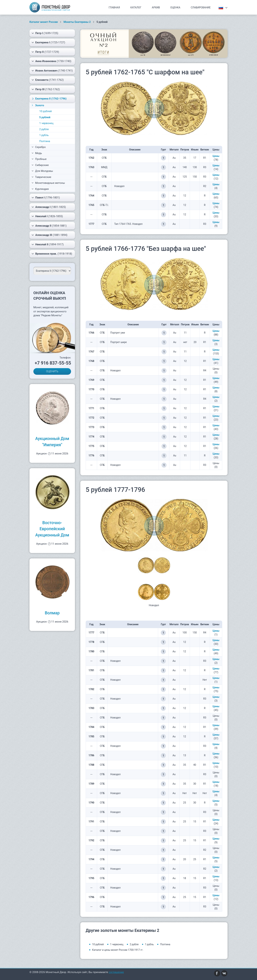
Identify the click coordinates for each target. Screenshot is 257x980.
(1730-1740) (51, 61)
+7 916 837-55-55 (53, 363)
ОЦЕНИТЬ (52, 371)
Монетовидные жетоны (48, 183)
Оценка (175, 7)
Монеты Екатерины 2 (77, 22)
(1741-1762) (48, 80)
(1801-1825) (49, 207)
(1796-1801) (46, 198)
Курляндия (40, 189)
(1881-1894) (50, 235)
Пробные (39, 159)
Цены (216, 156)
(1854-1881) (49, 226)
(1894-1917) (48, 244)
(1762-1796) (49, 99)
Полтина (45, 141)
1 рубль (44, 135)
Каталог (136, 7)
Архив (156, 7)
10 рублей (46, 111)
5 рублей (45, 117)
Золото (38, 105)
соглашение (116, 972)
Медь (37, 153)
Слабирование (201, 7)
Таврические (41, 177)
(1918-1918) (52, 254)
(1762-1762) (46, 89)
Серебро (39, 147)
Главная (114, 7)
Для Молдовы (42, 171)
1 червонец (46, 123)
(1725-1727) (48, 42)
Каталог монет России (44, 22)
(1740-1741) (52, 71)
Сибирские (40, 165)
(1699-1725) (45, 33)
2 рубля (44, 129)
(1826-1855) (47, 216)
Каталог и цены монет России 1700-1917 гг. (118, 950)
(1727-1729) (45, 52)
